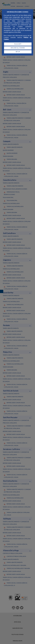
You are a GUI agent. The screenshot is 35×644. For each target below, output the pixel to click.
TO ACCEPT (18, 44)
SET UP (18, 52)
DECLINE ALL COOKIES (18, 48)
